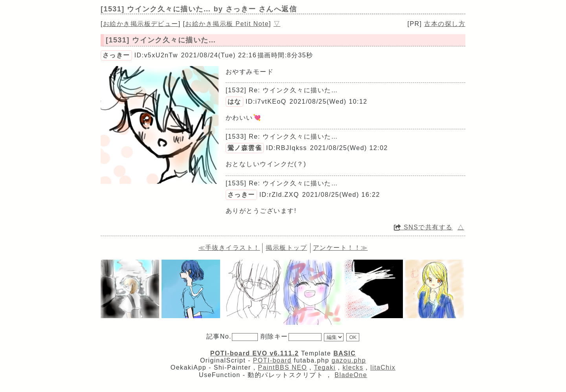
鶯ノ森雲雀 (245, 148)
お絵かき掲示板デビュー (141, 24)
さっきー (116, 55)
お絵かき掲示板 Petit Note (227, 24)
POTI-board (272, 360)
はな (234, 102)
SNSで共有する (423, 227)
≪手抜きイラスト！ (229, 248)
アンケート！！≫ (340, 248)
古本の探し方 (445, 24)
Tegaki (325, 367)
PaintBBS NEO (282, 367)
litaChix (383, 367)
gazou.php (349, 360)
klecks (353, 367)
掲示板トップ (286, 248)
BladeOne (351, 375)
